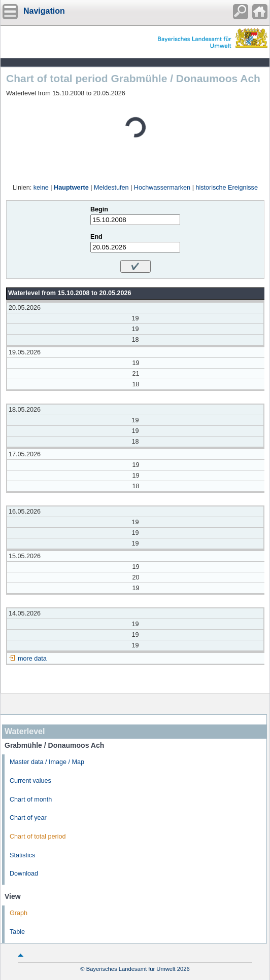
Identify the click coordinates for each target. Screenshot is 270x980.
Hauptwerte (71, 188)
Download (24, 874)
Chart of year (28, 818)
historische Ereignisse (227, 188)
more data (32, 659)
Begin (99, 209)
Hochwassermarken (162, 188)
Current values (30, 781)
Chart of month (31, 800)
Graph (19, 913)
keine (41, 188)
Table (17, 932)
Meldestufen (111, 188)
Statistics (22, 855)
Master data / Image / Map (47, 762)
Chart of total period (38, 837)
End (96, 237)
